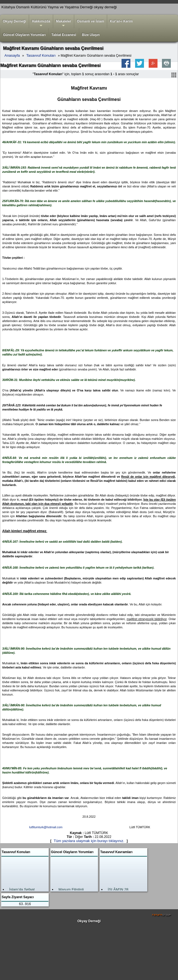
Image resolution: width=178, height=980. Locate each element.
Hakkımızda (41, 24)
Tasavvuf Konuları (41, 55)
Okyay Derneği (14, 21)
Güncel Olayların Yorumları (24, 35)
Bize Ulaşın (91, 35)
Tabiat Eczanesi (64, 35)
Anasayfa (12, 55)
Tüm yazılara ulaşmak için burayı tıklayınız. (89, 841)
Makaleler (64, 24)
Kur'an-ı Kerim (121, 21)
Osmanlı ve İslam (91, 21)
